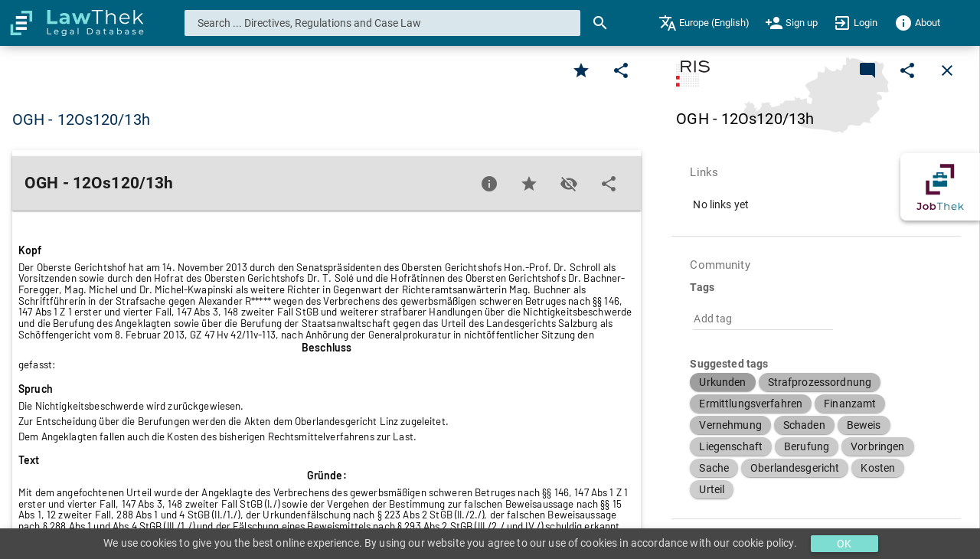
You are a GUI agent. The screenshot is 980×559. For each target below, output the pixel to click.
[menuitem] (704, 23)
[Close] (947, 70)
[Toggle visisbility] (569, 184)
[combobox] (383, 23)
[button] (722, 382)
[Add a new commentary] (867, 70)
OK (844, 544)
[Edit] (621, 70)
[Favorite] (581, 70)
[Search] (600, 23)
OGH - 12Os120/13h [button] (81, 119)
